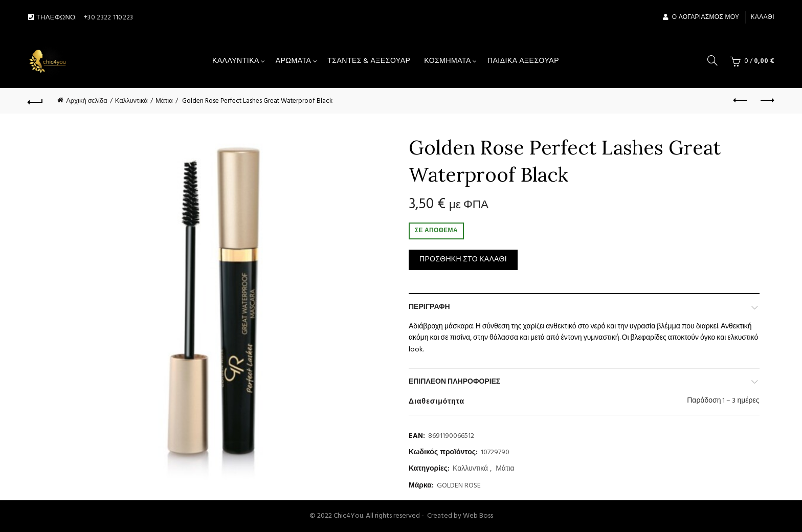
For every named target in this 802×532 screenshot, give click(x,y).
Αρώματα (293, 61)
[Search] (712, 60)
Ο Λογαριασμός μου (701, 17)
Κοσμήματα (448, 61)
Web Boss (478, 516)
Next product (766, 100)
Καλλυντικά (236, 61)
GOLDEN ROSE (459, 486)
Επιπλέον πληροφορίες (454, 382)
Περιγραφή (429, 307)
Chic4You (348, 516)
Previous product (741, 100)
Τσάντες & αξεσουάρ (369, 61)
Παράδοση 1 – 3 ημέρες (723, 401)
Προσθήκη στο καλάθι (463, 260)
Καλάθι (763, 17)
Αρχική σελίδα (86, 101)
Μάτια (164, 101)
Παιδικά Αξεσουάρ (523, 61)
